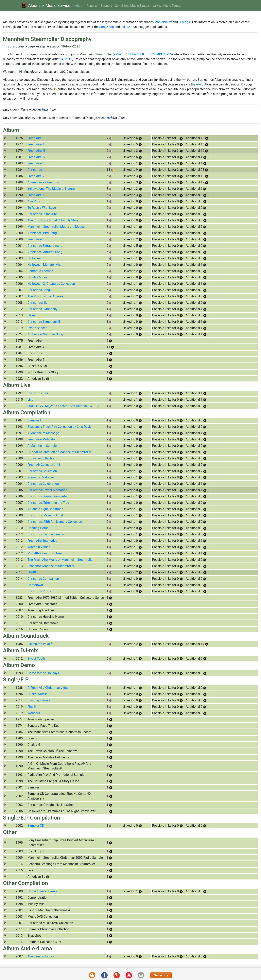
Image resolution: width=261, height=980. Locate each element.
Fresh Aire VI (36, 176)
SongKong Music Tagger (132, 6)
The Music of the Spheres (45, 296)
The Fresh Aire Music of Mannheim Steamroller (61, 560)
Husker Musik (37, 694)
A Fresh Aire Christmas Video (48, 688)
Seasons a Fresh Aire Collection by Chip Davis (60, 427)
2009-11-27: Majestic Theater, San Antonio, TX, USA (63, 406)
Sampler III (35, 420)
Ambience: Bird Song (42, 233)
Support (106, 6)
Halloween (35, 258)
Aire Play (34, 201)
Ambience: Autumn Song (45, 252)
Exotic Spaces (37, 328)
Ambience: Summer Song (45, 334)
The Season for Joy (41, 956)
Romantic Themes (40, 271)
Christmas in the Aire (42, 214)
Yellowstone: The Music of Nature (51, 189)
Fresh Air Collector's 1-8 (44, 465)
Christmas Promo (40, 591)
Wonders (34, 713)
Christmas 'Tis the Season (46, 534)
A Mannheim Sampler (43, 446)
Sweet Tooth (36, 659)
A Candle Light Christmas (45, 509)
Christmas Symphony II (44, 322)
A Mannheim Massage (43, 433)
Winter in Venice (39, 547)
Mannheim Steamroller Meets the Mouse (56, 227)
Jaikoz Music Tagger (167, 6)
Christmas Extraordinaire (45, 246)
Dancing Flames (39, 700)
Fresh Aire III (36, 151)
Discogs (184, 22)
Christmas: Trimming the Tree (48, 503)
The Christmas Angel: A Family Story (53, 220)
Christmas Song (39, 290)
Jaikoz (125, 27)
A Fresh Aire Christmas (44, 182)
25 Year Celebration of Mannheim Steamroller (59, 452)
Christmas (35, 170)
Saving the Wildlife (40, 644)
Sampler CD (36, 826)
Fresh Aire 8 (36, 239)
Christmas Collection (42, 471)
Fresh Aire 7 (36, 195)
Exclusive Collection (41, 458)
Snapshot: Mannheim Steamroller (51, 566)
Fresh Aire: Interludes (42, 541)
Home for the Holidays (43, 673)
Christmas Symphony (42, 309)
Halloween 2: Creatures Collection (51, 284)
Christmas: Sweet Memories (47, 490)
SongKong (106, 27)
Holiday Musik (37, 277)
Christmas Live (38, 393)
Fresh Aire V (36, 163)
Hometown (35, 585)
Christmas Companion (43, 579)
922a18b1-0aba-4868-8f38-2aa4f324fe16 (143, 54)
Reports (92, 6)
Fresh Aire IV (36, 157)
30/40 (32, 572)
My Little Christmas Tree (45, 553)
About (79, 6)
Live (30, 400)
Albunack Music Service (46, 6)
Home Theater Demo (42, 891)
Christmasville (37, 303)
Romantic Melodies (41, 477)
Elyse (31, 315)
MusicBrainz (163, 22)
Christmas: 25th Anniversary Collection (55, 522)
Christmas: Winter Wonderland (49, 496)
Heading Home (38, 528)
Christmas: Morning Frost (45, 515)
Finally (32, 707)
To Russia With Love (42, 208)
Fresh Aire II (36, 144)
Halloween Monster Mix (44, 265)
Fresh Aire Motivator (42, 439)
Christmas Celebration (43, 484)
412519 (67, 59)
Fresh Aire (35, 138)
